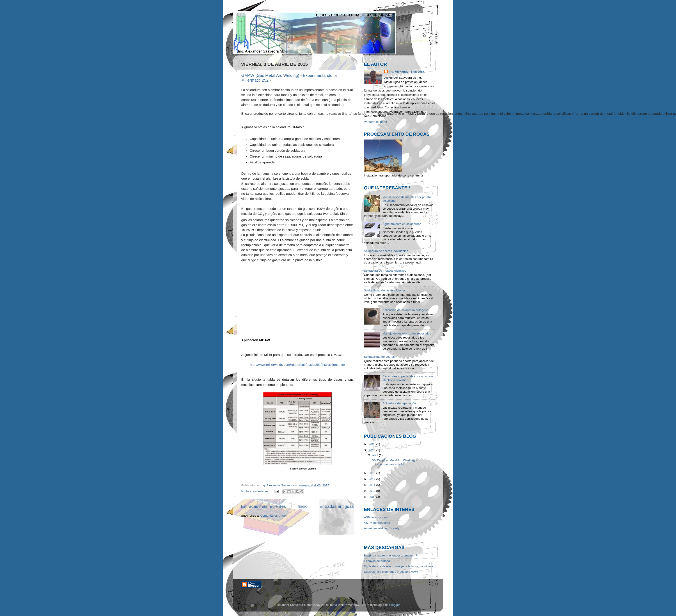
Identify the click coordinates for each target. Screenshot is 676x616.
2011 (372, 485)
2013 (372, 473)
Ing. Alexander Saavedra (406, 72)
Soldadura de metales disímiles (385, 271)
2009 (372, 497)
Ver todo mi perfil (375, 122)
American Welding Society (382, 528)
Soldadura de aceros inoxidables (386, 251)
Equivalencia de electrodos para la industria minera (399, 566)
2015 (372, 450)
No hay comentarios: (256, 491)
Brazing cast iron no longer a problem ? (391, 555)
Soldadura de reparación (399, 403)
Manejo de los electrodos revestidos (407, 333)
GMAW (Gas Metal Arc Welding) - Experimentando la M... (394, 462)
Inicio (303, 506)
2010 (372, 491)
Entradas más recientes (264, 506)
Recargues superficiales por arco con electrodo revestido (408, 378)
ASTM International (377, 523)
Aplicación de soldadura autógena (405, 310)
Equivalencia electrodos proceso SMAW (391, 572)
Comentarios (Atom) (274, 516)
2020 (372, 444)
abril (376, 455)
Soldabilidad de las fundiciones (385, 290)
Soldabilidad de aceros (379, 357)
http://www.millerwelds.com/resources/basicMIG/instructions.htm (297, 365)
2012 (372, 479)
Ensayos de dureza (377, 561)
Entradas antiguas (337, 506)
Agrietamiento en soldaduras (402, 224)
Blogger (394, 605)
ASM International (376, 517)
